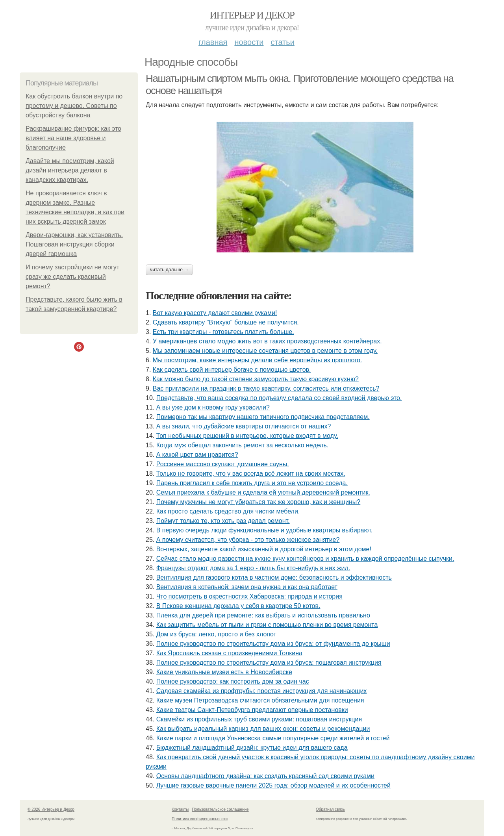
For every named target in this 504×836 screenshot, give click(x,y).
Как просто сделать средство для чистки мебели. (228, 511)
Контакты (180, 809)
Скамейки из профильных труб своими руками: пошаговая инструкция (259, 719)
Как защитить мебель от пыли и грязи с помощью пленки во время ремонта (267, 625)
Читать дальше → (169, 270)
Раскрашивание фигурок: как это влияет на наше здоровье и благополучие (73, 138)
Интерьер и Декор (252, 15)
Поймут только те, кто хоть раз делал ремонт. (223, 521)
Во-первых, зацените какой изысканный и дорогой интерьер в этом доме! (264, 549)
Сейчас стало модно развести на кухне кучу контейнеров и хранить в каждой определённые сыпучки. (305, 559)
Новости (249, 42)
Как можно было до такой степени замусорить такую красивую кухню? (256, 379)
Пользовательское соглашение (220, 809)
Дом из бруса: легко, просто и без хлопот (216, 634)
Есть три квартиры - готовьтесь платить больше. (223, 332)
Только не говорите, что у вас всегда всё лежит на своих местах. (251, 474)
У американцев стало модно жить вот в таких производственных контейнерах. (267, 341)
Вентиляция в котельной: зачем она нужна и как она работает (247, 587)
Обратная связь (330, 809)
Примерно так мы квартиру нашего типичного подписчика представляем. (263, 417)
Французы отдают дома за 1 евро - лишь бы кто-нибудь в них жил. (253, 568)
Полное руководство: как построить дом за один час (233, 681)
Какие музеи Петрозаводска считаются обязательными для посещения (260, 700)
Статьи (282, 42)
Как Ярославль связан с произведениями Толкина (229, 653)
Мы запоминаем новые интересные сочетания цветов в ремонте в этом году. (265, 351)
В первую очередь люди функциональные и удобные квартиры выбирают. (264, 530)
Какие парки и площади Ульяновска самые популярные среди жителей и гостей (273, 738)
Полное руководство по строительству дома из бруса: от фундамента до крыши (273, 644)
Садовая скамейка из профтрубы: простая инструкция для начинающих (262, 691)
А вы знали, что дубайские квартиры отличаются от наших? (244, 426)
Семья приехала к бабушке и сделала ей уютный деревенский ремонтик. (263, 492)
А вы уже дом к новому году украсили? (213, 407)
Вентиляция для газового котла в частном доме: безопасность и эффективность (274, 577)
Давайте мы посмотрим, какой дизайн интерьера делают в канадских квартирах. (70, 170)
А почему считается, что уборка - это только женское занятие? (248, 540)
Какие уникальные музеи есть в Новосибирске (224, 672)
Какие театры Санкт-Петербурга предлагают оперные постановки (252, 710)
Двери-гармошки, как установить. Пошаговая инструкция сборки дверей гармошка (74, 244)
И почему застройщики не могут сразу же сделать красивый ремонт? (72, 277)
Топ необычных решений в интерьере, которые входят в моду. (247, 436)
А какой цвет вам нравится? (197, 455)
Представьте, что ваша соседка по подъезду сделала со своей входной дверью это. (279, 398)
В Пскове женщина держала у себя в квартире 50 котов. (238, 606)
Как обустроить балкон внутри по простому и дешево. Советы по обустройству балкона (74, 106)
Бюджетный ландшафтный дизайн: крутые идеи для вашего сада (252, 748)
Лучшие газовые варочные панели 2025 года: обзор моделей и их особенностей (273, 785)
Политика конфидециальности (200, 819)
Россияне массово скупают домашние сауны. (223, 464)
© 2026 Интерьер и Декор (51, 809)
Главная (213, 42)
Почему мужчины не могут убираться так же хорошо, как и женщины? (258, 502)
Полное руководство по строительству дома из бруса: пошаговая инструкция (269, 663)
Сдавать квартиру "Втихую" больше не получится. (226, 322)
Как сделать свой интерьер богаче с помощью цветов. (232, 370)
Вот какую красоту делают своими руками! (215, 313)
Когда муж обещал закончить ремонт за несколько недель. (243, 445)
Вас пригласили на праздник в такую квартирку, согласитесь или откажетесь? (266, 388)
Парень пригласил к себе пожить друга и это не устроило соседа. (252, 483)
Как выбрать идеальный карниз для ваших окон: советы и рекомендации (263, 729)
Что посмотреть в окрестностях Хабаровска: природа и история (249, 596)
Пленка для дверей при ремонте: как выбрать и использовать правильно (263, 615)
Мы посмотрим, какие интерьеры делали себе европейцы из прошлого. (258, 360)
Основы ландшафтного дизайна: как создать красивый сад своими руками (265, 776)
